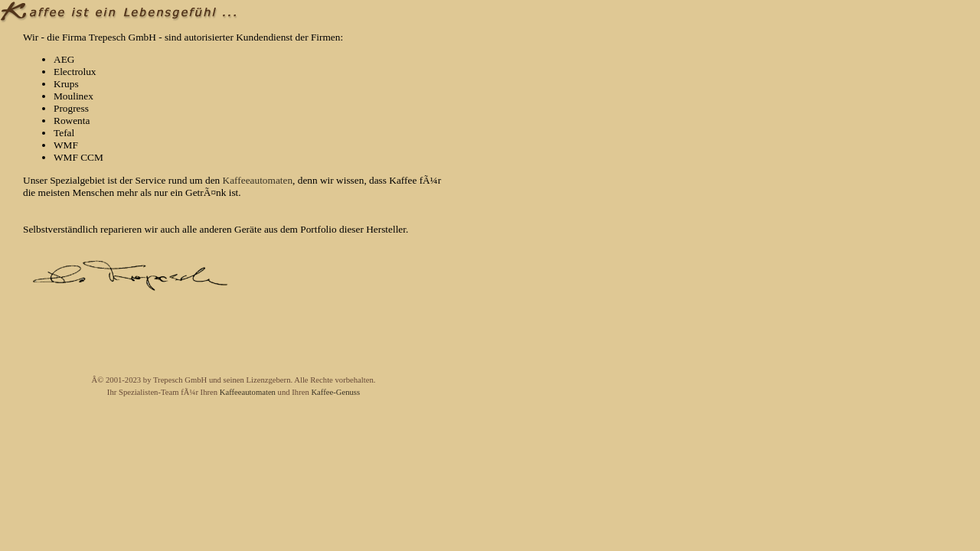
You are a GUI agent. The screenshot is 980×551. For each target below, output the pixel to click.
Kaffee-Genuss (335, 392)
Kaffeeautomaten (258, 180)
